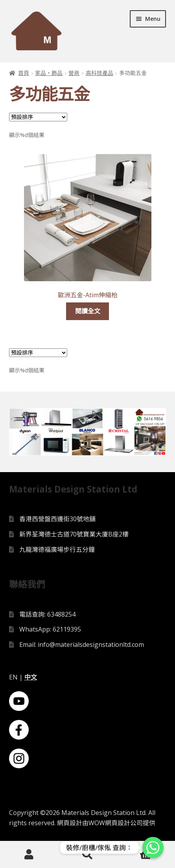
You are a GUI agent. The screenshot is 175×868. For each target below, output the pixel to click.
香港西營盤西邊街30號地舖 (57, 519)
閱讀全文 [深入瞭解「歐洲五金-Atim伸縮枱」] (88, 311)
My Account (29, 855)
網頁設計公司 (124, 823)
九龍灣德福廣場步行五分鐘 (57, 549)
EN (13, 677)
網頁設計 (70, 823)
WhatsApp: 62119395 (50, 629)
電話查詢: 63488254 (47, 614)
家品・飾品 (49, 73)
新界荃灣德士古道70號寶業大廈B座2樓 (74, 534)
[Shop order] (38, 117)
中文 (31, 677)
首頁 (24, 73)
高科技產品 (99, 73)
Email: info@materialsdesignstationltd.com (82, 645)
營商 (74, 73)
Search (87, 855)
